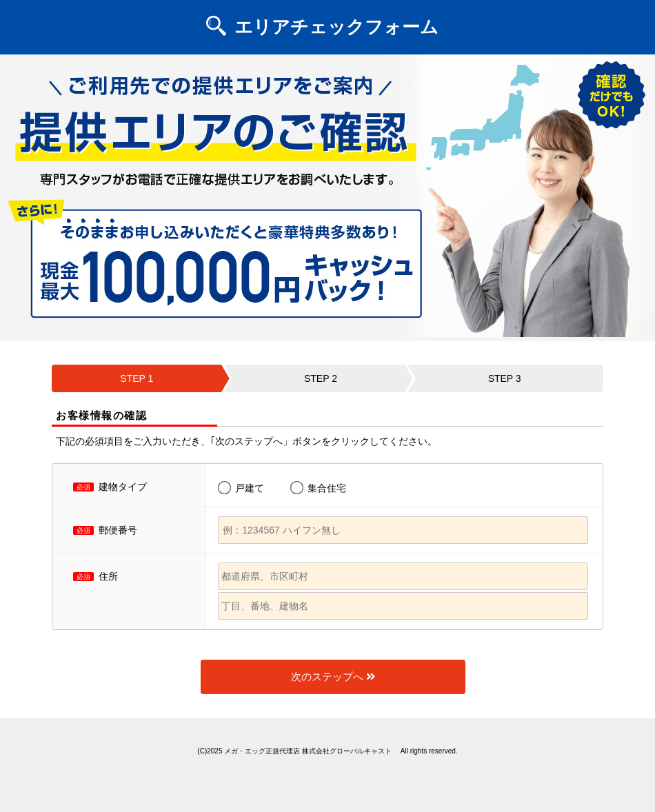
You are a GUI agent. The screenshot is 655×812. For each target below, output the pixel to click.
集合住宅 (327, 488)
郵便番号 (118, 530)
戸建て (250, 488)
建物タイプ (123, 487)
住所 (108, 576)
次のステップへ (333, 677)
